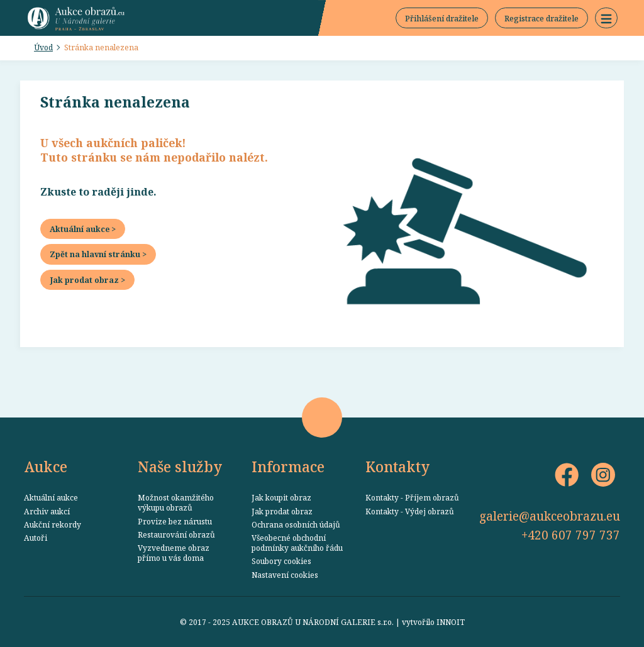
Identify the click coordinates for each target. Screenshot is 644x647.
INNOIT (451, 622)
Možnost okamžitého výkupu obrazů (176, 502)
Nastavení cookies (285, 575)
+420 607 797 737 (571, 535)
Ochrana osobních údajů (296, 524)
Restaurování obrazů (176, 534)
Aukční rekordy (53, 524)
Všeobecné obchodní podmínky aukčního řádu (297, 543)
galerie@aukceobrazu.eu (550, 516)
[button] (606, 18)
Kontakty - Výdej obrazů (410, 511)
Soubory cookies (281, 561)
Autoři (36, 538)
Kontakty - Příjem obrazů (412, 497)
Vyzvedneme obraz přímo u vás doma (174, 553)
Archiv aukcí (47, 511)
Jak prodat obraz (282, 511)
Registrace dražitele (541, 18)
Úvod (43, 47)
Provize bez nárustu (175, 521)
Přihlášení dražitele (442, 18)
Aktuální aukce (51, 497)
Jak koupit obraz (281, 497)
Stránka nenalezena (101, 47)
